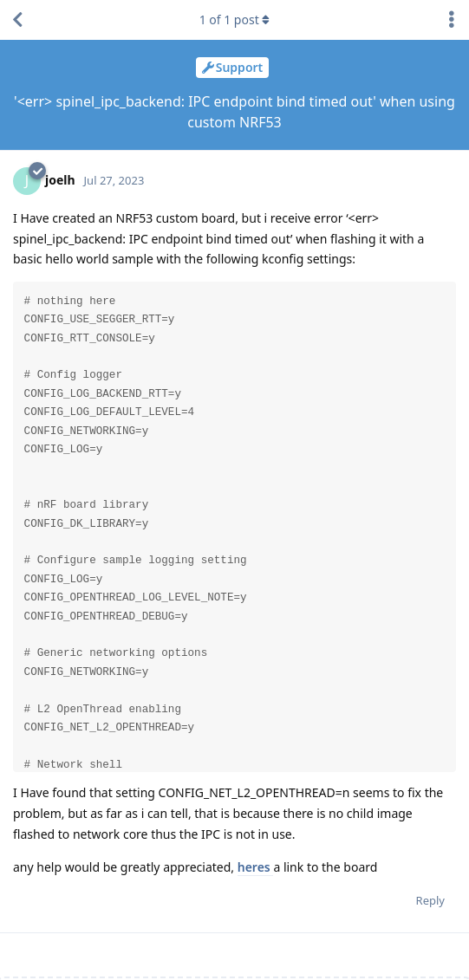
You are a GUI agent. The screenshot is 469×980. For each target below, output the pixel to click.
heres (256, 867)
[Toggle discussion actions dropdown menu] (452, 20)
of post (235, 19)
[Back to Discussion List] (17, 20)
